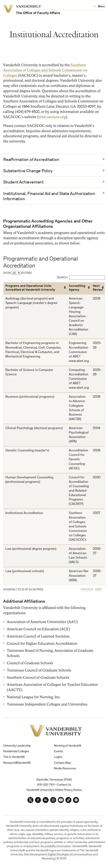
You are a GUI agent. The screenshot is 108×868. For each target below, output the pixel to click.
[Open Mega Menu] (99, 7)
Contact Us (64, 785)
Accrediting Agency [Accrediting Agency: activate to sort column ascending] (77, 288)
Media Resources (65, 769)
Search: (81, 277)
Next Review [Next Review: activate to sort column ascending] (98, 288)
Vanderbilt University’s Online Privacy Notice (54, 790)
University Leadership (17, 746)
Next (98, 590)
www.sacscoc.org (52, 117)
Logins (58, 757)
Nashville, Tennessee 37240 (54, 780)
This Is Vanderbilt (14, 757)
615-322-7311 (46, 785)
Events (58, 751)
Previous (87, 590)
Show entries (17, 273)
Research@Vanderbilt (17, 763)
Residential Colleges (16, 751)
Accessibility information (56, 846)
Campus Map (62, 763)
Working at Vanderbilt (68, 746)
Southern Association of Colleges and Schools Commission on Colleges (45, 70)
